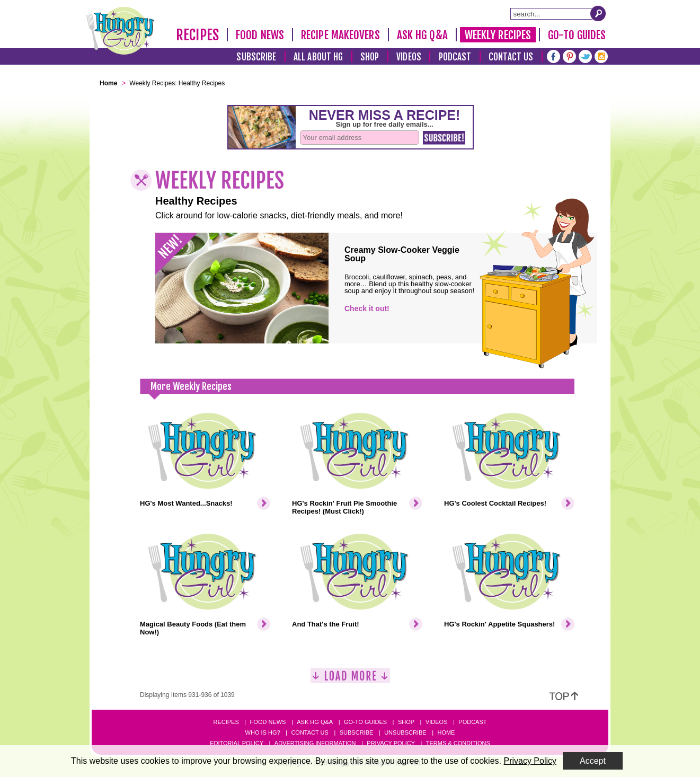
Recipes (197, 35)
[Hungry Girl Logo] (120, 31)
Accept (593, 761)
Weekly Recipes (498, 35)
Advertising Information (315, 743)
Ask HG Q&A (422, 35)
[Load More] (350, 680)
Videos (409, 57)
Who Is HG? (263, 732)
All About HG (318, 57)
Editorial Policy (237, 743)
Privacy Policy (391, 743)
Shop (370, 57)
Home (446, 732)
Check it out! (367, 308)
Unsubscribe (405, 732)
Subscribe (256, 57)
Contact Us (511, 57)
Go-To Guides (577, 35)
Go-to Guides (365, 722)
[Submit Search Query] (598, 13)
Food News (260, 35)
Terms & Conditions (458, 743)
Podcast (455, 57)
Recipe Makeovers (340, 35)
